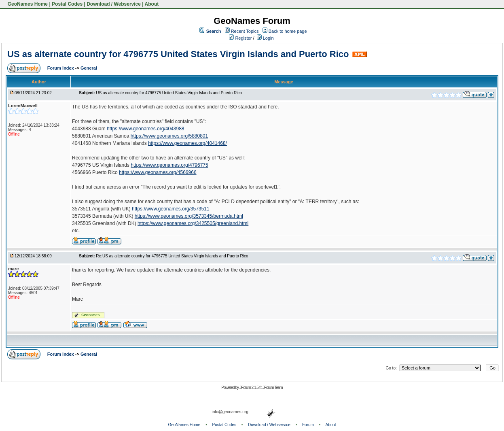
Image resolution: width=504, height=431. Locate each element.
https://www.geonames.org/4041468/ (187, 143)
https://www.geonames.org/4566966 (158, 172)
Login (265, 38)
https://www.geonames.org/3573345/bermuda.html (189, 216)
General (89, 68)
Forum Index (61, 68)
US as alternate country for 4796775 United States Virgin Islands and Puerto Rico (178, 54)
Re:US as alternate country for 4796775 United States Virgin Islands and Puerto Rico (172, 256)
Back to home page (288, 31)
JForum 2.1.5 (249, 387)
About (152, 4)
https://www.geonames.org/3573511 (170, 209)
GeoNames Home (27, 4)
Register (240, 38)
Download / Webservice (114, 4)
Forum (308, 425)
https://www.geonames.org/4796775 (169, 165)
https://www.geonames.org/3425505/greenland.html (193, 223)
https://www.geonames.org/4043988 (145, 129)
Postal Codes (67, 4)
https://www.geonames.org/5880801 (169, 136)
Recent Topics (245, 31)
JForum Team (273, 387)
